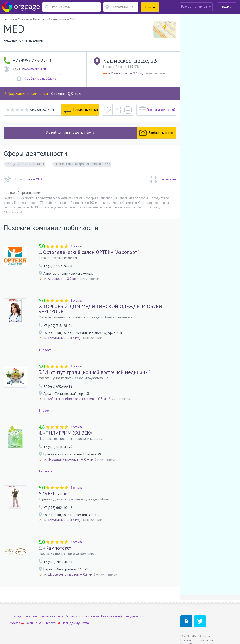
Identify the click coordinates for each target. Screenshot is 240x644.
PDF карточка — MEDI (23, 179)
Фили (29, 623)
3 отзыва (77, 246)
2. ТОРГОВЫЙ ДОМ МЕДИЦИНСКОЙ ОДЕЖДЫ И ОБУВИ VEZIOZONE (100, 309)
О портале (30, 616)
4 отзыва (77, 427)
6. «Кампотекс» (55, 548)
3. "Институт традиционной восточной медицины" (94, 372)
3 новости (45, 411)
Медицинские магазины (25, 164)
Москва (15, 623)
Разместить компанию (196, 7)
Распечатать (163, 179)
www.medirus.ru (34, 69)
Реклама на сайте (52, 616)
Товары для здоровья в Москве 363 (83, 164)
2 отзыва (77, 301)
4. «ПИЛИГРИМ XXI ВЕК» (66, 433)
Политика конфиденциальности (123, 616)
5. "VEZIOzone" (54, 494)
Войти (227, 7)
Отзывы (58, 93)
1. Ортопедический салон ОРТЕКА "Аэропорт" (89, 252)
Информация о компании (26, 93)
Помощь (15, 616)
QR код (75, 93)
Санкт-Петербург (45, 623)
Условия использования (82, 616)
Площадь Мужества (75, 623)
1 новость (45, 350)
